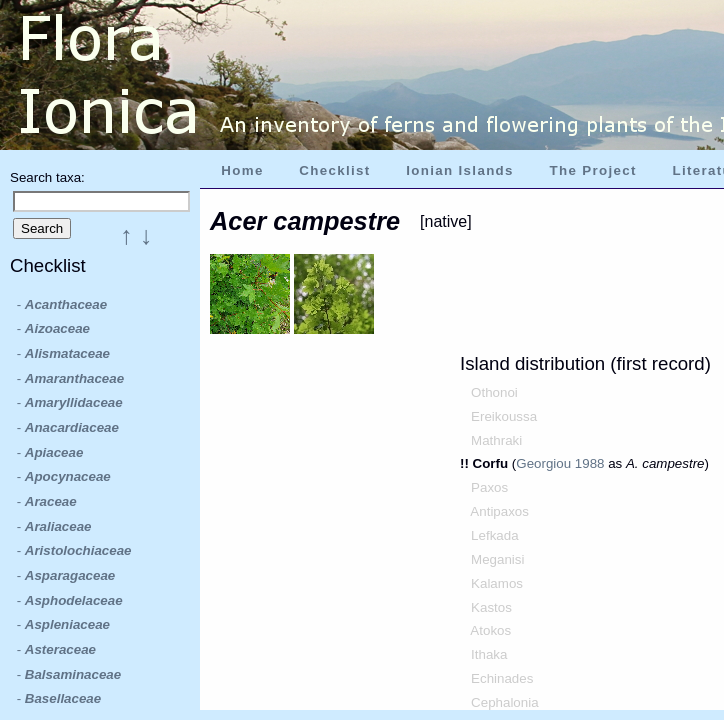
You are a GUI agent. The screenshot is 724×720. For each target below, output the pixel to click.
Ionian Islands (460, 170)
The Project (593, 170)
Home (242, 170)
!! (466, 463)
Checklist (334, 170)
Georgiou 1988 (560, 463)
